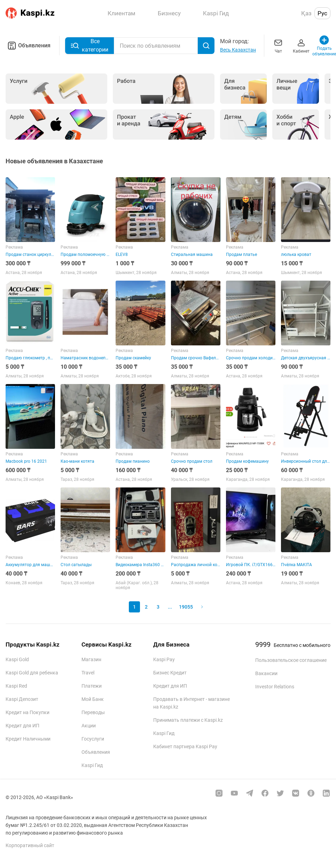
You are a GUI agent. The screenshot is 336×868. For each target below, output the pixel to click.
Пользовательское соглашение (291, 660)
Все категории (89, 45)
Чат (278, 45)
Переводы (93, 712)
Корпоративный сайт (30, 845)
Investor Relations (275, 687)
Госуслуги (93, 739)
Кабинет (301, 45)
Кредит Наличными (28, 739)
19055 (186, 607)
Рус (322, 13)
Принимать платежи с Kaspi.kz (188, 720)
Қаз (306, 13)
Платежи (92, 686)
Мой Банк (93, 699)
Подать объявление (324, 45)
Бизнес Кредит (170, 673)
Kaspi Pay (164, 659)
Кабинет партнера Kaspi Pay (185, 746)
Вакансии (266, 673)
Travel (88, 673)
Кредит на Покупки (28, 712)
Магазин (91, 659)
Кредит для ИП (22, 726)
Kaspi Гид (92, 765)
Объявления (28, 46)
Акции (89, 726)
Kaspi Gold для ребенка (32, 673)
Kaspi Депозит (22, 699)
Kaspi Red (16, 686)
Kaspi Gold (17, 659)
